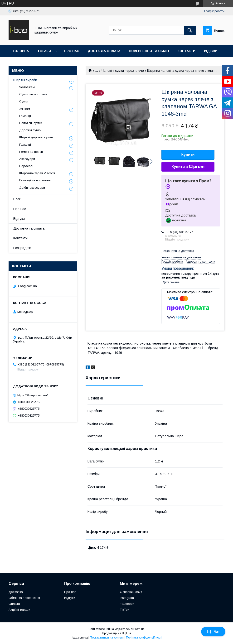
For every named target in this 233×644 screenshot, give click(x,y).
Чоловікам (27, 87)
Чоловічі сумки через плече (123, 71)
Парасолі (26, 166)
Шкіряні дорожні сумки (36, 137)
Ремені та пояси (31, 152)
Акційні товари (19, 610)
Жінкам (25, 109)
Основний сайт (131, 592)
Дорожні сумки (30, 130)
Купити (188, 155)
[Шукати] (190, 30)
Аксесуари (27, 159)
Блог (17, 199)
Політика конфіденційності (144, 638)
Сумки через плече (33, 94)
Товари (44, 51)
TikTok (125, 610)
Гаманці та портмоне (35, 180)
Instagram (127, 598)
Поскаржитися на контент (107, 638)
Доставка (16, 592)
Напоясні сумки (31, 123)
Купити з (188, 167)
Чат (213, 632)
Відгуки (211, 51)
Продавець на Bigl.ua (116, 633)
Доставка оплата (104, 51)
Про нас (72, 51)
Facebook (127, 604)
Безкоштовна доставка (178, 251)
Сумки (24, 101)
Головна (21, 51)
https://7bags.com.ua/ (33, 395)
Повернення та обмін (149, 51)
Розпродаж (22, 248)
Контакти (187, 51)
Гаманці (25, 116)
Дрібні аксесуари (32, 188)
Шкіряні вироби (25, 80)
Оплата (14, 604)
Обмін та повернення (24, 598)
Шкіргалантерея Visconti (37, 173)
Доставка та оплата (29, 228)
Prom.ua (139, 629)
